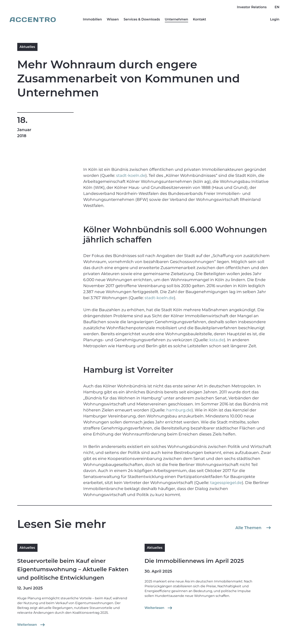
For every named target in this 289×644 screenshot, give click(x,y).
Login (275, 19)
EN (277, 7)
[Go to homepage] (33, 20)
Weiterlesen (32, 625)
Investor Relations (252, 7)
